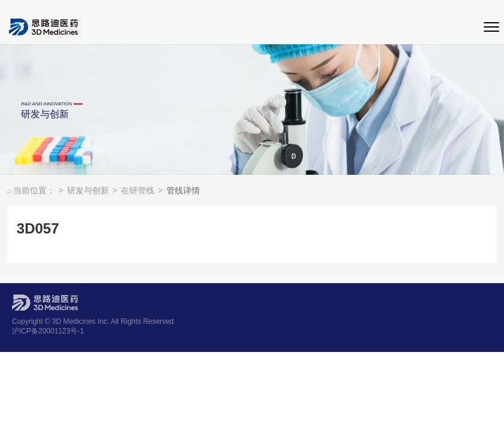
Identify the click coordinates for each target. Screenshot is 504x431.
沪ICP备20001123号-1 (48, 331)
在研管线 (142, 191)
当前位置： (35, 191)
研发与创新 (92, 191)
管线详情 (183, 191)
